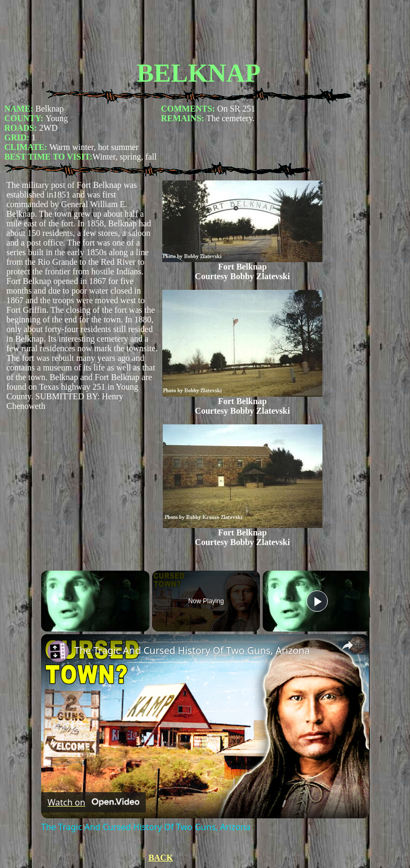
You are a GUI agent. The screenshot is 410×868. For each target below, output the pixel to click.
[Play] (317, 601)
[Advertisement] (199, 28)
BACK (161, 858)
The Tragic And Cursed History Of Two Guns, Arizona (192, 650)
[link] (58, 651)
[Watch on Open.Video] (93, 802)
